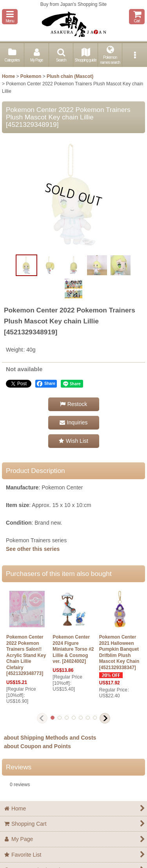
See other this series (33, 549)
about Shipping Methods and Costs (50, 738)
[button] (10, 17)
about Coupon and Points (37, 746)
